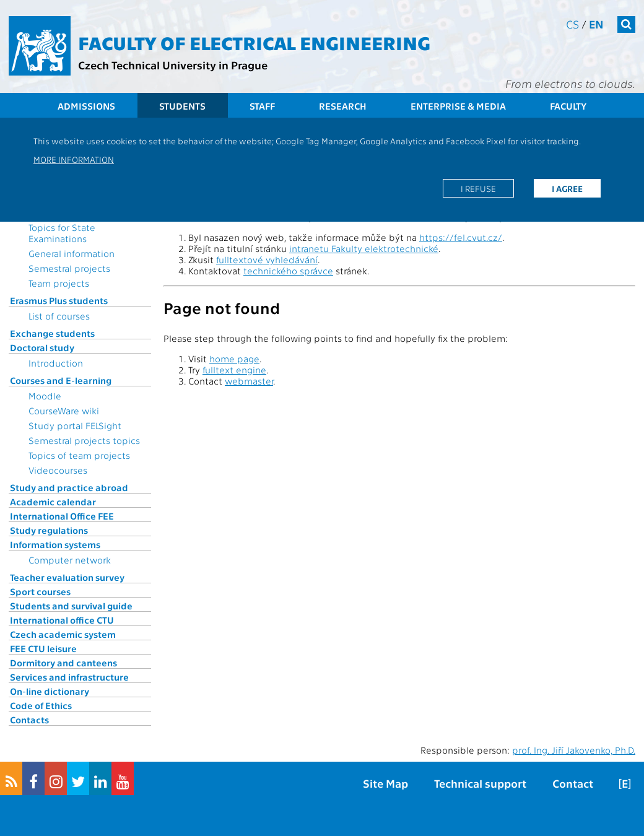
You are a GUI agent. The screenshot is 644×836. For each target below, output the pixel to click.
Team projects (59, 283)
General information (72, 253)
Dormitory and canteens (63, 663)
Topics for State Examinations (62, 233)
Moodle (45, 396)
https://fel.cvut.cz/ (461, 237)
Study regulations (49, 530)
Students (182, 106)
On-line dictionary (50, 691)
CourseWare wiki (64, 411)
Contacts (29, 720)
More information (74, 159)
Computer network (70, 560)
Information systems (55, 544)
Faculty (568, 106)
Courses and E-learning (61, 380)
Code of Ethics (41, 705)
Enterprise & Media (458, 106)
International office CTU (62, 620)
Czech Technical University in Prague (173, 65)
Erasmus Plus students (59, 300)
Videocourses (58, 470)
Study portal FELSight (75, 425)
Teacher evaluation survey (67, 577)
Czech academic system (63, 634)
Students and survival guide (71, 606)
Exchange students (52, 333)
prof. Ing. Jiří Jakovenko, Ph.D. (574, 750)
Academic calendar (53, 502)
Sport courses (40, 591)
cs (572, 24)
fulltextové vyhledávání (267, 259)
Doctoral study (42, 347)
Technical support (480, 783)
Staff (262, 106)
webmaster (249, 381)
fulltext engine (234, 370)
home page (234, 359)
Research (343, 106)
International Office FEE (62, 516)
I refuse (478, 188)
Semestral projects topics (84, 440)
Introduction (56, 363)
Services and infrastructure (69, 677)
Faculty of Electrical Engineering (254, 42)
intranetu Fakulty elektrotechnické (364, 248)
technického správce (288, 271)
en (596, 24)
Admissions (86, 106)
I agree (567, 188)
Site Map (385, 783)
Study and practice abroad (69, 487)
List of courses (59, 316)
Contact (573, 783)
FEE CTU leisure (43, 648)
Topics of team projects (79, 455)
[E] (625, 783)
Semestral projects (69, 268)
